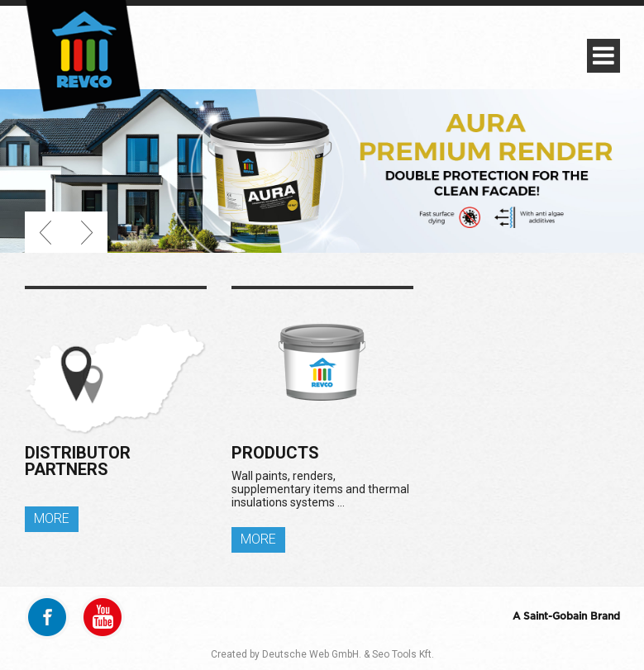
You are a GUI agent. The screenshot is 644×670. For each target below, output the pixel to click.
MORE (52, 518)
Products (275, 453)
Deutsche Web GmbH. (312, 654)
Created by (235, 654)
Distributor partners (78, 461)
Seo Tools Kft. (403, 654)
